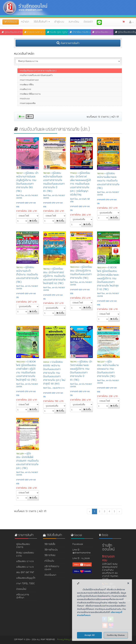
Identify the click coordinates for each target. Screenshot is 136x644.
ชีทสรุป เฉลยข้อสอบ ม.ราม (25, 554)
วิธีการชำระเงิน (51, 550)
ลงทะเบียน (74, 22)
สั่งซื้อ (33, 221)
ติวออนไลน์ (21, 589)
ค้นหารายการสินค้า (68, 43)
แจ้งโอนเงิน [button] (11, 22)
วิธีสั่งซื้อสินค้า (42, 22)
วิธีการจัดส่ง (50, 555)
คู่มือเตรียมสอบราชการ (12, 32)
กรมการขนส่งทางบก (29, 96)
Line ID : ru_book (81, 558)
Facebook (78, 544)
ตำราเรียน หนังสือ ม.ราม (80, 32)
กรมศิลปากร (25, 105)
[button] (131, 22)
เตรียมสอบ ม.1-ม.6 (25, 567)
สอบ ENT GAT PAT (25, 573)
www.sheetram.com (112, 609)
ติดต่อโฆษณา (50, 575)
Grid (22, 117)
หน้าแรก (25, 22)
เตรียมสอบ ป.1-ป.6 (25, 561)
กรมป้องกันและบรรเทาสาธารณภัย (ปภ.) (38, 87)
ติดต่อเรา (88, 22)
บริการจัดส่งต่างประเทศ (52, 568)
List (30, 117)
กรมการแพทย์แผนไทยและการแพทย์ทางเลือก (40, 82)
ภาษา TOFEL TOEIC (26, 584)
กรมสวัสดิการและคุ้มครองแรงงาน (35, 77)
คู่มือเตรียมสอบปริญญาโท (126, 32)
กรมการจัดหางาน (28, 73)
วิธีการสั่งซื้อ (50, 544)
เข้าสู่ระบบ (59, 22)
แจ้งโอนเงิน (49, 561)
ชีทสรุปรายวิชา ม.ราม (35, 32)
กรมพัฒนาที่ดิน (27, 101)
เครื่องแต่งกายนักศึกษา (23, 596)
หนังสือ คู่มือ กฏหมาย (58, 32)
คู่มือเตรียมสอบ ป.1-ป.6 (103, 32)
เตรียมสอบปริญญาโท (26, 578)
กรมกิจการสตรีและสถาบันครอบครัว (36, 91)
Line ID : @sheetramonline (82, 551)
